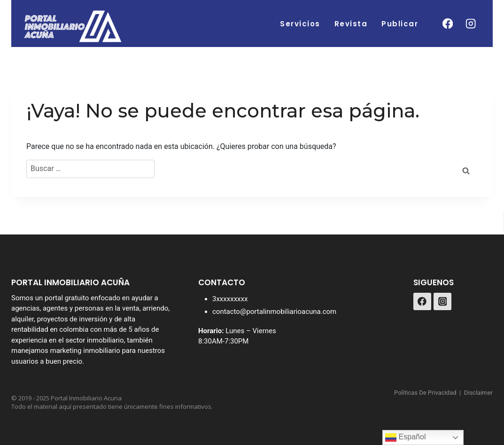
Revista (351, 24)
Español (405, 437)
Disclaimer (478, 393)
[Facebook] (447, 24)
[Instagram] (471, 24)
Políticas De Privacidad (425, 393)
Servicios (300, 24)
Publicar (400, 24)
